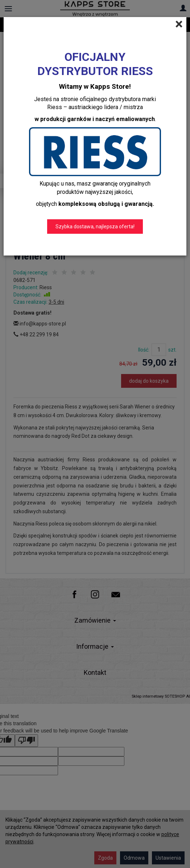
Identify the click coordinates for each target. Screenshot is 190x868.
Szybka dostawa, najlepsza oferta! (95, 227)
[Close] (179, 24)
